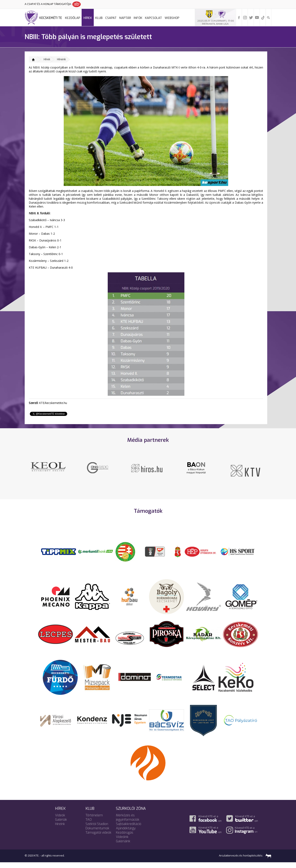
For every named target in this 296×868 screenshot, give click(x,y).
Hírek (88, 18)
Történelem (94, 820)
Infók (138, 18)
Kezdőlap (73, 18)
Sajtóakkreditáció (129, 829)
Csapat (111, 18)
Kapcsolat (153, 18)
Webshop (172, 18)
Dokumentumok (97, 833)
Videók (60, 820)
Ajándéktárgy (126, 833)
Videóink (122, 842)
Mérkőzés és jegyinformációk (128, 822)
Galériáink (123, 846)
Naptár (125, 18)
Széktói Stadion (97, 829)
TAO (89, 824)
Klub (99, 18)
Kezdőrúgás (125, 837)
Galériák (61, 824)
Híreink (61, 59)
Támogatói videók (98, 837)
